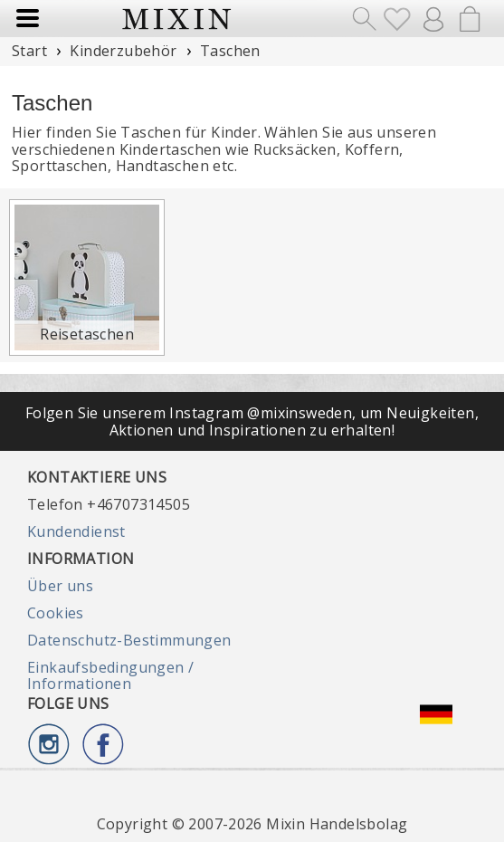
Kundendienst (76, 531)
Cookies (56, 613)
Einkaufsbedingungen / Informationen (110, 675)
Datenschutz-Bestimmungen (129, 640)
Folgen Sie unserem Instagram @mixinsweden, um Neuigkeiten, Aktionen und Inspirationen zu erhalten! (252, 421)
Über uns (60, 586)
